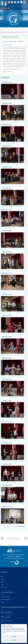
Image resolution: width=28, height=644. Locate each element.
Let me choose (9, 633)
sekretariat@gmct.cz (9, 620)
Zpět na (20, 526)
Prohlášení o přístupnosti (6, 599)
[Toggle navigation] (2, 30)
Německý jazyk (13, 41)
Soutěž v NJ (21, 41)
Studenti (3, 579)
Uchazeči (3, 582)
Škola (2, 577)
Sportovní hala (4, 587)
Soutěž (6, 41)
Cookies (3, 602)
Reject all (14, 640)
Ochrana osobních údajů (6, 597)
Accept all (14, 637)
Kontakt (2, 585)
